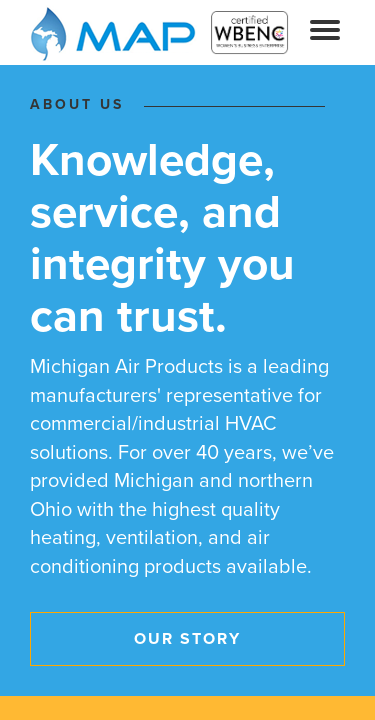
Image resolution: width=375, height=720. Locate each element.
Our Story (187, 639)
